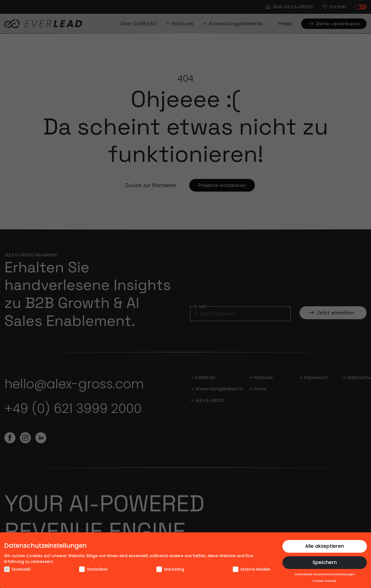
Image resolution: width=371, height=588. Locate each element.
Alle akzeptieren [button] (325, 546)
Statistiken (94, 569)
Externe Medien (252, 569)
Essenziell (17, 569)
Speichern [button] (325, 562)
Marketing (170, 569)
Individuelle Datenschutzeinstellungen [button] (325, 574)
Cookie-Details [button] (325, 581)
